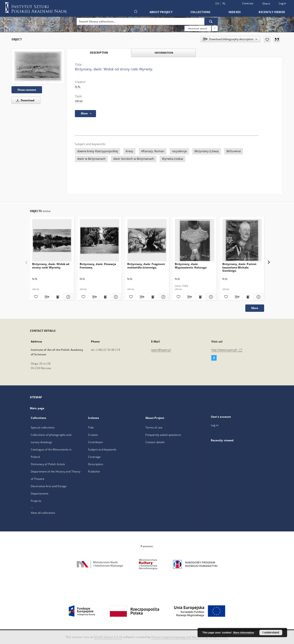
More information (244, 633)
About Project (161, 12)
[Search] (211, 21)
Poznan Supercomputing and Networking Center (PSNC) (190, 637)
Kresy (129, 151)
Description (95, 464)
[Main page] (135, 12)
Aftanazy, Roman (153, 151)
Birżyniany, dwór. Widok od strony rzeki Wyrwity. (51, 266)
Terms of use (154, 427)
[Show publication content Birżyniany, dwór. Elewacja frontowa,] (105, 297)
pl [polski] (224, 4)
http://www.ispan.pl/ (227, 350)
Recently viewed (272, 12)
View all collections (43, 513)
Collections (201, 12)
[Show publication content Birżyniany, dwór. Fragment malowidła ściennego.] (153, 297)
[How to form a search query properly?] (215, 28)
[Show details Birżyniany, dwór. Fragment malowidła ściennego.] (163, 297)
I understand (271, 633)
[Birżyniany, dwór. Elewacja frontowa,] (99, 240)
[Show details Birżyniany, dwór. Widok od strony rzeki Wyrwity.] (68, 297)
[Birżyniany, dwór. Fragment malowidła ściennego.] (147, 240)
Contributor (95, 442)
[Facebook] (214, 358)
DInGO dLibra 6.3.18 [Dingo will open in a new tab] (108, 637)
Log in (215, 425)
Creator (93, 435)
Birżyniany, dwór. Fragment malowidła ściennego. (146, 266)
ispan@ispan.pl (161, 350)
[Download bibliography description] (46, 297)
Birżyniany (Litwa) (207, 151)
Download (24, 100)
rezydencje (179, 151)
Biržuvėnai (234, 151)
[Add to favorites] (267, 39)
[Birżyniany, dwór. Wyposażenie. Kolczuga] (195, 240)
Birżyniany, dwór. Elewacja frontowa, (98, 266)
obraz (79, 101)
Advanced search (198, 28)
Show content (27, 90)
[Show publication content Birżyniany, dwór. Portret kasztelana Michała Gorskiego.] (248, 297)
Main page (37, 408)
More (255, 308)
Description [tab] (99, 53)
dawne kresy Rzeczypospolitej (98, 151)
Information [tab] (164, 53)
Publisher (94, 471)
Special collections (43, 427)
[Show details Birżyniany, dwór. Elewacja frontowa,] (115, 297)
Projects (36, 501)
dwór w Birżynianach (91, 159)
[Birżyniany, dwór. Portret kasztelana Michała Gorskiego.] (242, 240)
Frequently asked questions (163, 435)
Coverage (94, 457)
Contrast (248, 3)
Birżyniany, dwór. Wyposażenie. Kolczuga (191, 266)
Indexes (235, 12)
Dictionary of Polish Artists (48, 464)
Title (91, 427)
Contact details (155, 442)
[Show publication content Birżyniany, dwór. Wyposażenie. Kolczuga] (200, 297)
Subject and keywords (102, 449)
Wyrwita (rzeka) (172, 159)
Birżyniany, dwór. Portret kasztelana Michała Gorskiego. (239, 267)
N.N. (78, 87)
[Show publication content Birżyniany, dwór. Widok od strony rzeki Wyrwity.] (58, 297)
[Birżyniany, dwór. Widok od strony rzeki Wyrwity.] (38, 66)
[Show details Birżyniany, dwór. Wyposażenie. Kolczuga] (211, 297)
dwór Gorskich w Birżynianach (134, 159)
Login (282, 3)
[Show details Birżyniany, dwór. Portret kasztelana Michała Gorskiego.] (258, 297)
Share (266, 4)
